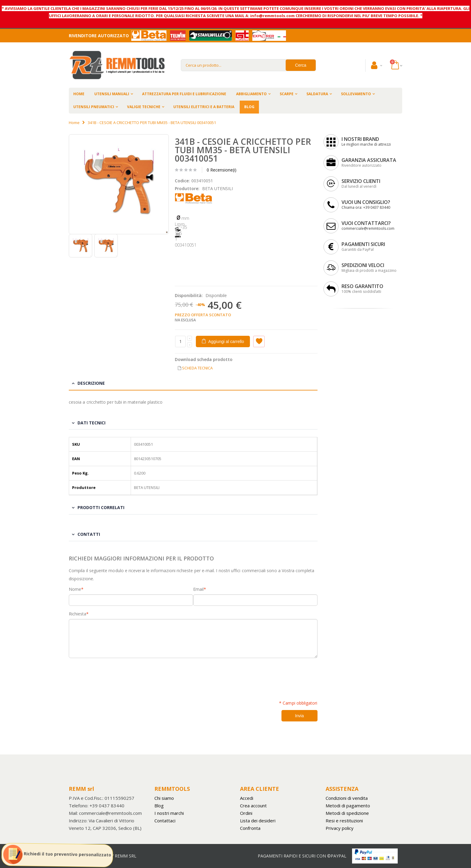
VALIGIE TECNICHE (144, 107)
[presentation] (114, 676)
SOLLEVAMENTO (356, 94)
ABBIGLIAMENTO (251, 94)
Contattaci (165, 821)
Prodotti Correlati (101, 507)
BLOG (249, 107)
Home (74, 123)
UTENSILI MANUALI (112, 94)
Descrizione (91, 383)
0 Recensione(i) (222, 170)
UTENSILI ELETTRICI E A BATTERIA (204, 107)
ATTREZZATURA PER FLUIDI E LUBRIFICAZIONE (184, 94)
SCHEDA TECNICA (197, 368)
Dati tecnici (91, 423)
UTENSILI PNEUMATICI (94, 107)
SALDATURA (317, 94)
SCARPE (287, 94)
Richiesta (77, 614)
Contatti (89, 534)
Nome (75, 589)
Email (198, 589)
